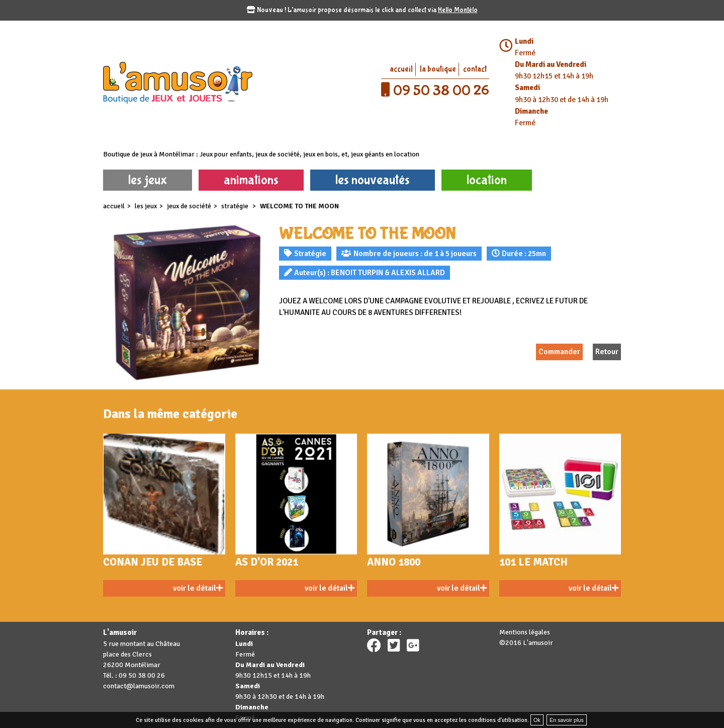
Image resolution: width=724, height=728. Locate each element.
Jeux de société (189, 206)
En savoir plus (567, 720)
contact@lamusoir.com (139, 686)
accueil (401, 69)
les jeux (148, 180)
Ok (537, 720)
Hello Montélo (458, 10)
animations (251, 180)
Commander (559, 352)
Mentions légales (525, 632)
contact (475, 69)
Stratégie (236, 206)
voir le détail (198, 588)
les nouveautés (373, 180)
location (487, 180)
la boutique (438, 69)
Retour (607, 352)
